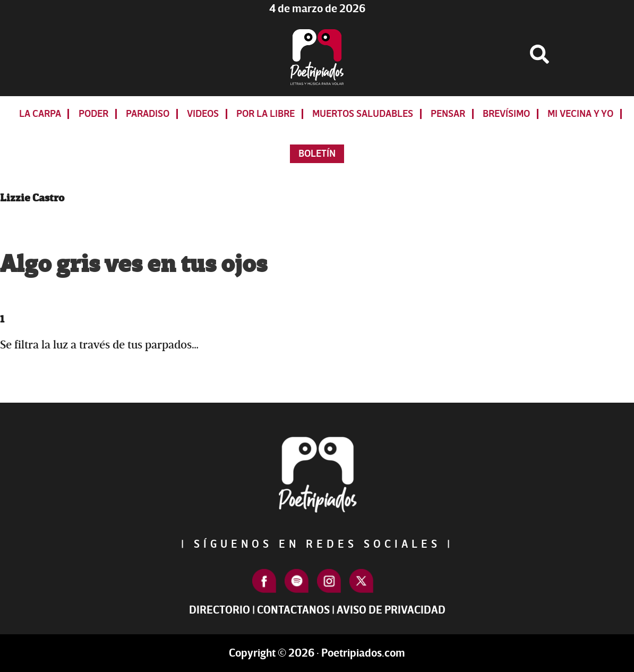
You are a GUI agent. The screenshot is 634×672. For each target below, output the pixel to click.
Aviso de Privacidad (391, 610)
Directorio (220, 610)
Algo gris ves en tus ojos (134, 265)
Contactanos (293, 610)
